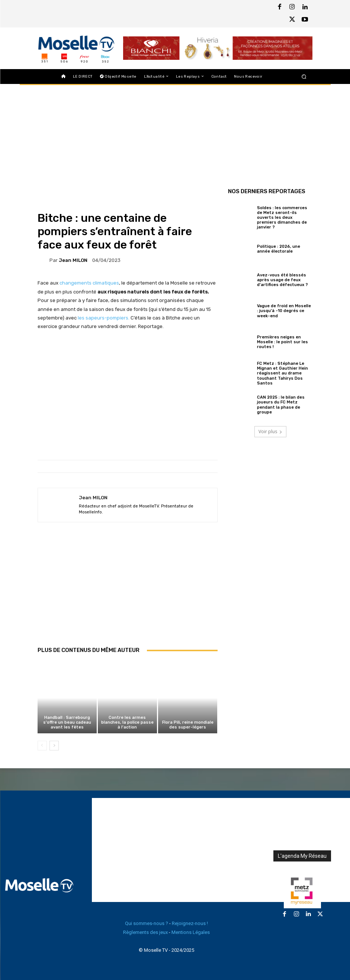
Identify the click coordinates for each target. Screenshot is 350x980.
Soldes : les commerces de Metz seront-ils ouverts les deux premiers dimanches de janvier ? (282, 218)
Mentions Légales (191, 932)
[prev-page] (42, 746)
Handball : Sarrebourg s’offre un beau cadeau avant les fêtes (67, 722)
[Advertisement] (128, 592)
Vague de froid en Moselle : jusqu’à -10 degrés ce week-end (284, 311)
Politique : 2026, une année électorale (279, 249)
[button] (304, 76)
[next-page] (54, 746)
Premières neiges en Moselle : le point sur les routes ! (282, 342)
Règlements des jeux (145, 932)
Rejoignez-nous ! (190, 923)
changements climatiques (89, 283)
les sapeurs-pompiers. (104, 318)
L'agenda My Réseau (302, 856)
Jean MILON (73, 260)
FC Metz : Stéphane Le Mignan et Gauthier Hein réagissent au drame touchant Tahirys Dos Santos (282, 373)
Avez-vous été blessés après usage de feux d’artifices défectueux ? (282, 280)
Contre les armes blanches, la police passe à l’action (127, 722)
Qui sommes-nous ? (147, 923)
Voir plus (270, 431)
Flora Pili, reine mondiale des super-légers (188, 725)
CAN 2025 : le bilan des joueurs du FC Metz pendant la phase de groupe (281, 405)
